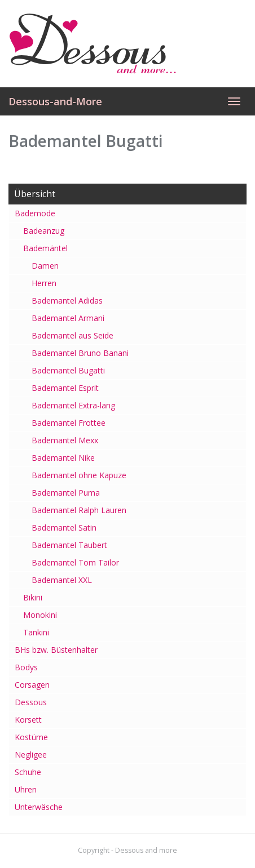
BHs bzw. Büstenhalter (56, 650)
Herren (44, 283)
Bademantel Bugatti (68, 370)
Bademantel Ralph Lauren (79, 510)
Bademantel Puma (66, 493)
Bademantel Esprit (65, 388)
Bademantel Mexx (65, 440)
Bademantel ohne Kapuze (79, 475)
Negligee (31, 755)
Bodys (26, 667)
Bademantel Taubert (69, 545)
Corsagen (32, 685)
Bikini (33, 597)
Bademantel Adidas (67, 301)
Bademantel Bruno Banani (80, 353)
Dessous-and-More (55, 101)
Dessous (31, 702)
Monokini (40, 615)
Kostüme (31, 737)
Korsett (28, 720)
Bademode (35, 213)
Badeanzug (44, 231)
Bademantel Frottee (69, 423)
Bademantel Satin (64, 528)
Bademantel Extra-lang (73, 405)
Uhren (26, 789)
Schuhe (28, 772)
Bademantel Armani (68, 318)
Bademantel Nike (63, 458)
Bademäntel (45, 248)
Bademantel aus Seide (72, 335)
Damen (45, 266)
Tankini (36, 632)
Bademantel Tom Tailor (75, 562)
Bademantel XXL (62, 580)
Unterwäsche (39, 807)
